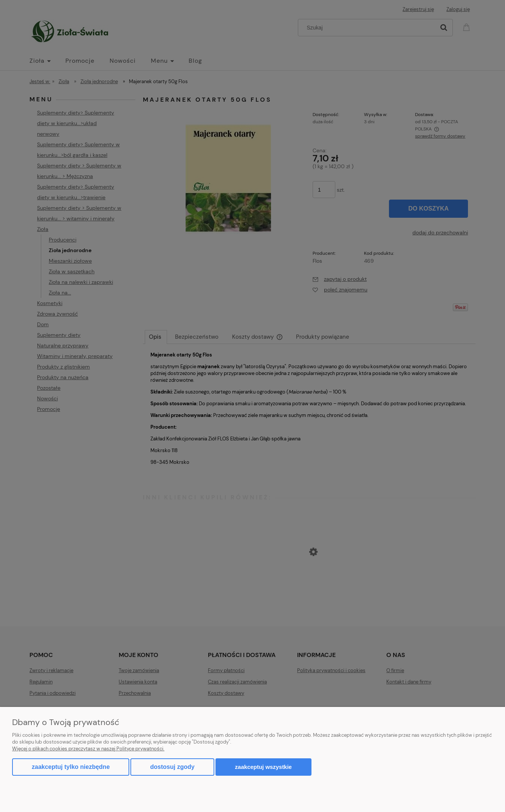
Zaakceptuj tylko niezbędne (71, 767)
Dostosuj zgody (172, 767)
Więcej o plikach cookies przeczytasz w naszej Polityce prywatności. (88, 749)
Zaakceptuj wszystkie (263, 767)
